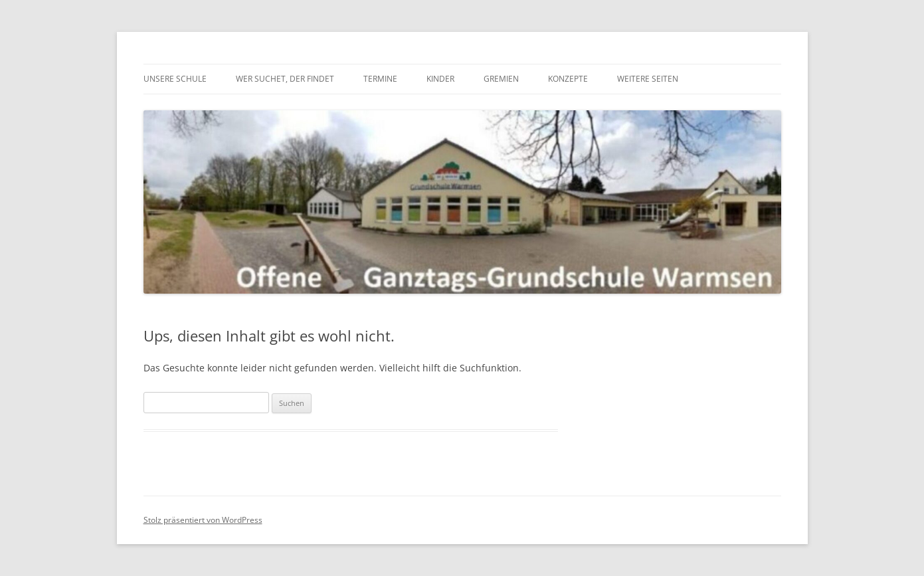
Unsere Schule (175, 79)
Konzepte (568, 79)
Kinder (440, 79)
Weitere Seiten (648, 79)
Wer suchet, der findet (285, 79)
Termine (380, 79)
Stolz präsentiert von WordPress (203, 520)
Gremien (501, 79)
